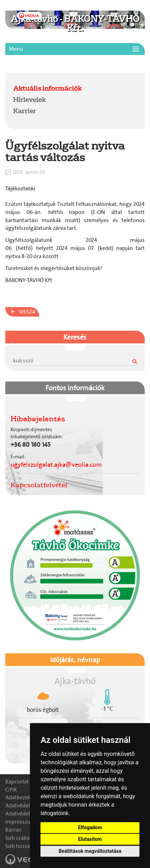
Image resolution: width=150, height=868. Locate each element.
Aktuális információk (47, 88)
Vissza (27, 312)
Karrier (24, 111)
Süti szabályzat (23, 838)
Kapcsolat (17, 781)
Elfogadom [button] (90, 827)
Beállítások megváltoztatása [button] (90, 851)
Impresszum (20, 822)
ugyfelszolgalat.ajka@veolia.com (56, 465)
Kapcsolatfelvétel (39, 485)
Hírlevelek (29, 99)
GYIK (11, 790)
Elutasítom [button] (90, 839)
